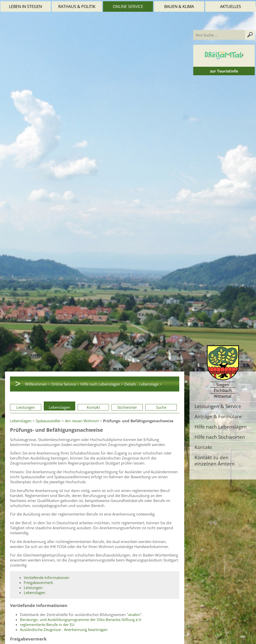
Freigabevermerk (38, 582)
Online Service (128, 6)
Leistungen (26, 407)
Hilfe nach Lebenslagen (221, 427)
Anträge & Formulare (218, 416)
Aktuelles (230, 6)
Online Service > (65, 384)
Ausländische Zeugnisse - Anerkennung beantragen (64, 629)
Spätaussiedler (48, 421)
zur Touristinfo (224, 71)
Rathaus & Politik (77, 6)
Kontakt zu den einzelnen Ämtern (215, 460)
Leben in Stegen (25, 6)
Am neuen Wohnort (82, 421)
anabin (134, 614)
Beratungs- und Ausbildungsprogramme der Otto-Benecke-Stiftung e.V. (81, 619)
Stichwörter (127, 407)
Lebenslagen (59, 407)
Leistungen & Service (218, 406)
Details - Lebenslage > (143, 384)
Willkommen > (38, 384)
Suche (161, 407)
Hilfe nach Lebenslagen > (102, 384)
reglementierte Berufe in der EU (47, 624)
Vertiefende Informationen (46, 577)
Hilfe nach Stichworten (220, 437)
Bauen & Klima (179, 6)
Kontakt (93, 407)
